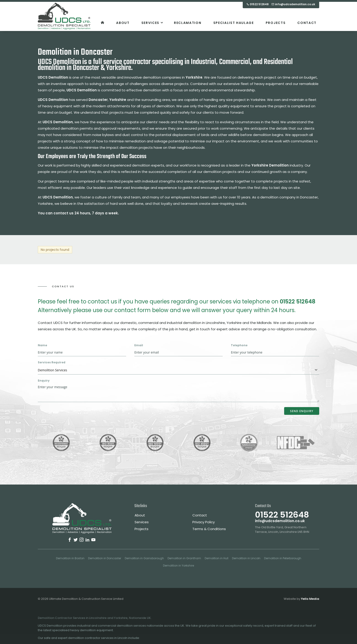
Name (42, 345)
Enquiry (44, 381)
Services (142, 522)
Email (139, 345)
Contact (200, 515)
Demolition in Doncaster (105, 558)
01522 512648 (298, 301)
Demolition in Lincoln (246, 558)
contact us (64, 213)
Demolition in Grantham (184, 558)
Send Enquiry (302, 411)
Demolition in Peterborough (283, 558)
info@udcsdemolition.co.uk (280, 521)
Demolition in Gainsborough (144, 558)
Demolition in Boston (70, 558)
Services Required (52, 362)
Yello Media (310, 599)
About (140, 515)
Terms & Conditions (209, 529)
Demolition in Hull (217, 558)
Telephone (239, 345)
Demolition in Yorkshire (178, 566)
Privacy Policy (204, 522)
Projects (142, 529)
